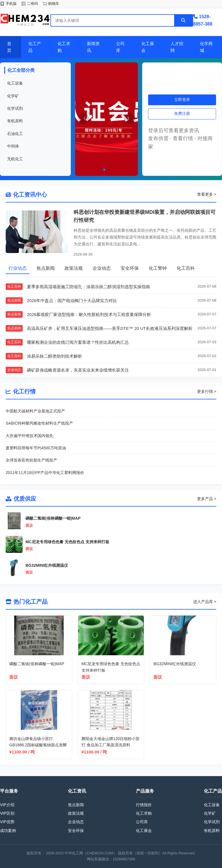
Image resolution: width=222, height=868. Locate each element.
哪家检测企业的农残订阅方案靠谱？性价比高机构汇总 (78, 342)
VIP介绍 (7, 805)
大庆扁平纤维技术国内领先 (29, 436)
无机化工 (15, 159)
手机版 (11, 4)
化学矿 (13, 96)
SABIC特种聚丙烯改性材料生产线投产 (39, 423)
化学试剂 (15, 108)
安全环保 (76, 831)
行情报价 (144, 805)
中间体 (13, 146)
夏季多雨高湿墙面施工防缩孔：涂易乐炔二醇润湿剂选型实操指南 (88, 287)
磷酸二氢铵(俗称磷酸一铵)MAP (53, 518)
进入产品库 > (205, 602)
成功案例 (8, 831)
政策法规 (76, 813)
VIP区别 (7, 813)
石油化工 (15, 134)
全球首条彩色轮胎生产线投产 (31, 460)
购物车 (54, 4)
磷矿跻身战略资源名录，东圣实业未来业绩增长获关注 (78, 370)
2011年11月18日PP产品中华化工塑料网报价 (45, 473)
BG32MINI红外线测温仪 (47, 565)
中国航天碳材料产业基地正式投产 (35, 411)
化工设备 (15, 83)
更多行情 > (207, 391)
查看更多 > (207, 194)
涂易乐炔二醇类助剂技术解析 (55, 356)
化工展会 (144, 831)
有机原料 (15, 121)
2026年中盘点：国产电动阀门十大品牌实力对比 (72, 301)
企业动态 (76, 822)
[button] (104, 170)
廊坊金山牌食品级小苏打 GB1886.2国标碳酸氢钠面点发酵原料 (38, 745)
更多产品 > (207, 499)
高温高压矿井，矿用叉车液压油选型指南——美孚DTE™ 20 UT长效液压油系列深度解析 (110, 328)
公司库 (142, 822)
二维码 (32, 4)
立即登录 (182, 100)
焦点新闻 (76, 805)
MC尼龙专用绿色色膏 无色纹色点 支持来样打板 (67, 542)
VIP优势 (7, 822)
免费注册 (182, 113)
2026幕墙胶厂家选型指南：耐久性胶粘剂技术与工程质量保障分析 (89, 314)
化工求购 (144, 813)
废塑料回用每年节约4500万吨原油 (36, 448)
